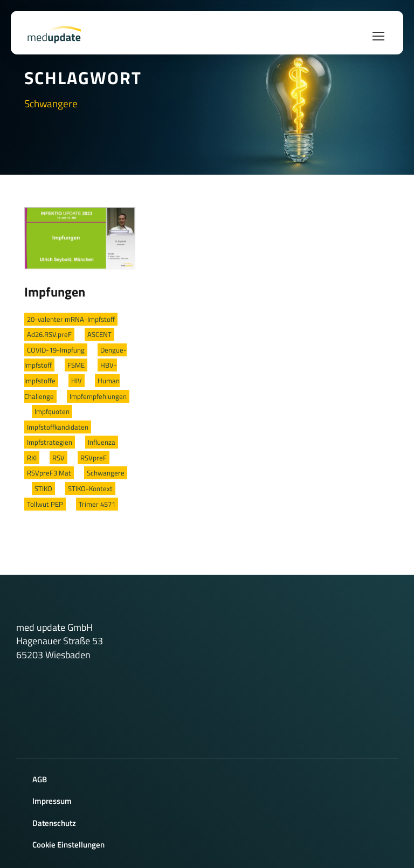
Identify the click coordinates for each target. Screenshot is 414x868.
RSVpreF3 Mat (49, 473)
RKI (32, 458)
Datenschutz (54, 823)
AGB (40, 779)
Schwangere (106, 473)
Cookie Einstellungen (68, 845)
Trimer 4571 (97, 504)
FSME (76, 365)
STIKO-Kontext (90, 488)
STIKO (43, 488)
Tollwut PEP (45, 504)
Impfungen (55, 292)
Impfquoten (52, 411)
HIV (77, 381)
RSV (58, 458)
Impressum (52, 801)
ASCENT (99, 334)
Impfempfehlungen (98, 396)
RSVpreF (94, 458)
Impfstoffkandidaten (58, 427)
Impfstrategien (50, 442)
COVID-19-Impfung (56, 350)
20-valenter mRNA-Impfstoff (71, 319)
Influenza (102, 442)
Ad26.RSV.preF (49, 334)
